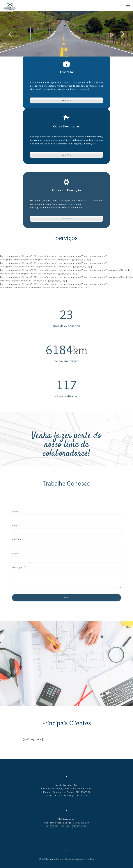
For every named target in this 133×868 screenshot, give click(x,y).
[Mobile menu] (128, 6)
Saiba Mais (66, 101)
